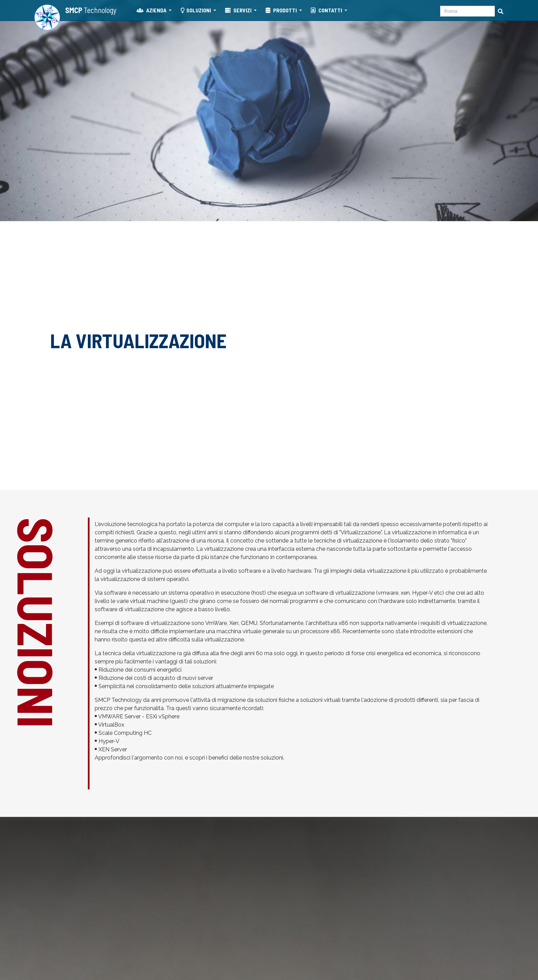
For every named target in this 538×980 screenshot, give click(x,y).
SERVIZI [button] (239, 10)
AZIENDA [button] (152, 10)
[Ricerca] (467, 11)
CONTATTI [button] (327, 10)
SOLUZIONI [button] (196, 10)
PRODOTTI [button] (282, 10)
